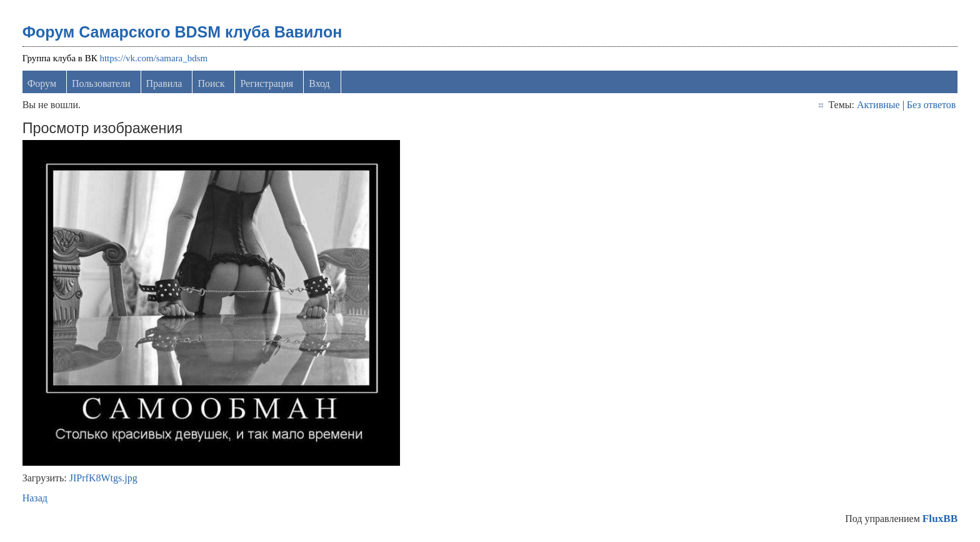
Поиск (211, 83)
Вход (319, 83)
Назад (35, 498)
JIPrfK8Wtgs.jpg (103, 478)
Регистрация (267, 83)
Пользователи (101, 83)
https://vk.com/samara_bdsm (153, 58)
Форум (42, 83)
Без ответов (931, 105)
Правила (164, 83)
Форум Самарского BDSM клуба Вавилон (182, 32)
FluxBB (940, 519)
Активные (878, 105)
